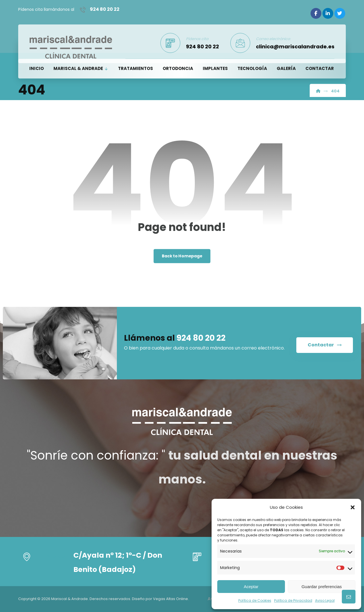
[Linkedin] (328, 13)
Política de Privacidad (293, 600)
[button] (353, 507)
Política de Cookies (255, 600)
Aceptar (251, 587)
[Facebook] (316, 13)
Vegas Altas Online (170, 599)
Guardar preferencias (322, 587)
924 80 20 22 (201, 339)
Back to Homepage (182, 257)
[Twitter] (340, 13)
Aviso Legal (325, 600)
